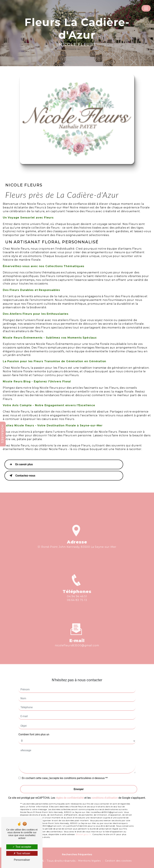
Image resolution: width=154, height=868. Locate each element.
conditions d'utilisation (105, 788)
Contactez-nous (22, 476)
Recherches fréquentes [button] (77, 854)
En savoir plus (20, 464)
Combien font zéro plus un (34, 725)
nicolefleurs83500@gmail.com (77, 636)
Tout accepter (22, 847)
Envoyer (79, 779)
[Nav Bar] (146, 8)
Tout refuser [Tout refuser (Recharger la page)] (22, 853)
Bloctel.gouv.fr (84, 824)
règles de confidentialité (70, 788)
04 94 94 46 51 (77, 606)
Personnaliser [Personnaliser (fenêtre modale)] (22, 860)
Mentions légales (89, 861)
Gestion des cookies (118, 861)
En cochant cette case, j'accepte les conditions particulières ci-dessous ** (65, 768)
